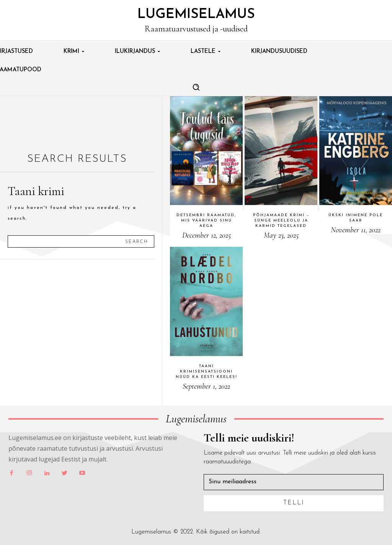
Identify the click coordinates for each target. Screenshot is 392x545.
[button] (196, 87)
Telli (294, 503)
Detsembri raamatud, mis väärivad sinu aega (206, 221)
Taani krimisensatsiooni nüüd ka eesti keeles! (207, 372)
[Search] (137, 241)
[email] (294, 482)
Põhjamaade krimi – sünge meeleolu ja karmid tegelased (281, 221)
